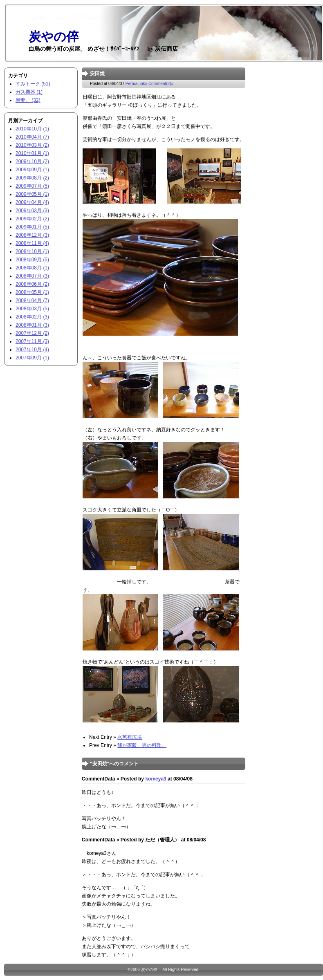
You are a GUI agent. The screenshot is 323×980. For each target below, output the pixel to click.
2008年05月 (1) (32, 292)
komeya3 (156, 779)
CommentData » (100, 779)
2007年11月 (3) (32, 341)
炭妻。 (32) (28, 100)
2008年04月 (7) (32, 301)
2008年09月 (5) (32, 260)
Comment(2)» (161, 84)
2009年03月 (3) (32, 211)
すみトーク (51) (33, 84)
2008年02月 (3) (32, 317)
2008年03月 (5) (32, 309)
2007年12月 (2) (32, 333)
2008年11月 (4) (32, 243)
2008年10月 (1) (32, 251)
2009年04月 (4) (32, 202)
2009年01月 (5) (32, 227)
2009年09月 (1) (32, 170)
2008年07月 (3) (32, 276)
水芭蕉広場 (130, 737)
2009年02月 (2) (32, 219)
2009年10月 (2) (32, 161)
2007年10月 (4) (32, 350)
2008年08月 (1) (32, 268)
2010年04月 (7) (32, 137)
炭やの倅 (151, 970)
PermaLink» (136, 84)
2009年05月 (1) (32, 194)
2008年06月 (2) (32, 284)
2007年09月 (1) (32, 358)
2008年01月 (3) (32, 325)
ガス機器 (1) (29, 92)
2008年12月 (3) (32, 235)
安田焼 (97, 74)
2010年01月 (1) (32, 153)
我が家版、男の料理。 (142, 745)
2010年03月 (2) (32, 145)
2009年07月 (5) (32, 186)
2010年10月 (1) (32, 129)
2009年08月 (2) (32, 178)
